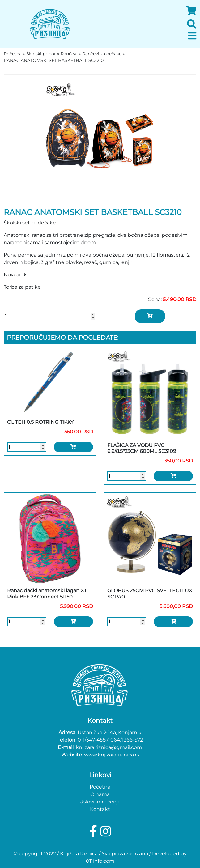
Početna (100, 787)
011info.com (100, 861)
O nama (100, 794)
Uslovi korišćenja (100, 802)
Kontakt (100, 809)
